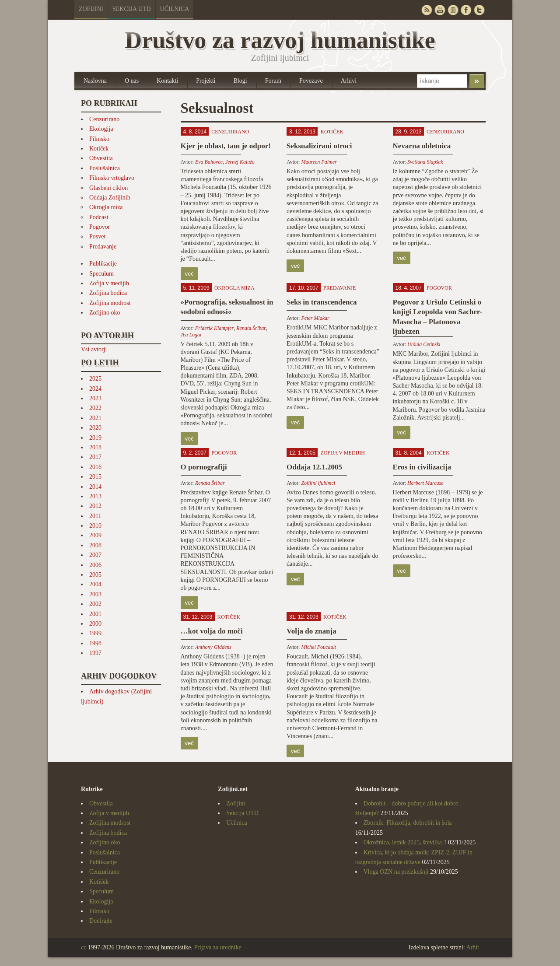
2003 (95, 594)
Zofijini (91, 9)
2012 (95, 506)
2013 (95, 496)
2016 (95, 467)
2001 (95, 614)
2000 (95, 624)
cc (84, 947)
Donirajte (101, 921)
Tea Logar (191, 335)
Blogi (240, 81)
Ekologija (101, 129)
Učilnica (175, 9)
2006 (95, 565)
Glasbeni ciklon (108, 188)
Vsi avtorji (94, 349)
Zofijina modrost (110, 303)
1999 (95, 633)
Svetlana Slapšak (425, 162)
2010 (95, 526)
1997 (95, 653)
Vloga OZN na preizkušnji (396, 872)
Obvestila (101, 158)
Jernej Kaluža (240, 162)
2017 (95, 457)
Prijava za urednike (218, 947)
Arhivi (349, 81)
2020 (95, 428)
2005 (95, 575)
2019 (95, 438)
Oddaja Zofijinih (110, 198)
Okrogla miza (106, 207)
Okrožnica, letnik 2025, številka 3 (405, 842)
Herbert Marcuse (425, 483)
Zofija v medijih (109, 283)
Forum (273, 81)
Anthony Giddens (213, 647)
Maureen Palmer (319, 162)
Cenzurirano (104, 119)
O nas (132, 81)
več (189, 274)
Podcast (99, 217)
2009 (95, 535)
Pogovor (100, 227)
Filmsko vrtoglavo (112, 178)
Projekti (206, 81)
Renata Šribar (251, 328)
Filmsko (99, 139)
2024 (95, 389)
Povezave (311, 81)
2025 (95, 379)
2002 (95, 604)
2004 (95, 584)
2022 (95, 408)
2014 (95, 487)
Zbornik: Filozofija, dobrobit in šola (408, 823)
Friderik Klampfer (214, 328)
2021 (95, 418)
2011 (95, 516)
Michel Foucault (318, 647)
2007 (95, 555)
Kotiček (99, 149)
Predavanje (103, 247)
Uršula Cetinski (424, 344)
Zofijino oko (105, 313)
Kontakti (167, 81)
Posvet (97, 236)
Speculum (101, 274)
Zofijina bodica (108, 293)
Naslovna (95, 81)
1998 (95, 643)
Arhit (472, 947)
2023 (95, 398)
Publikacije (103, 264)
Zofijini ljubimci (318, 483)
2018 (95, 447)
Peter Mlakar (315, 318)
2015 (95, 477)
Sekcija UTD (132, 9)
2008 (95, 545)
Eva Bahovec (209, 162)
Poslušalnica (105, 168)
